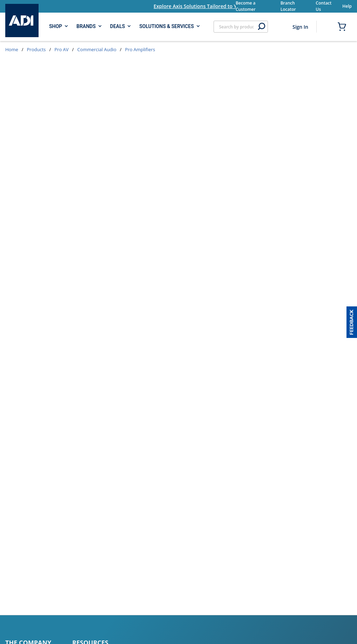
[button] (352, 322)
